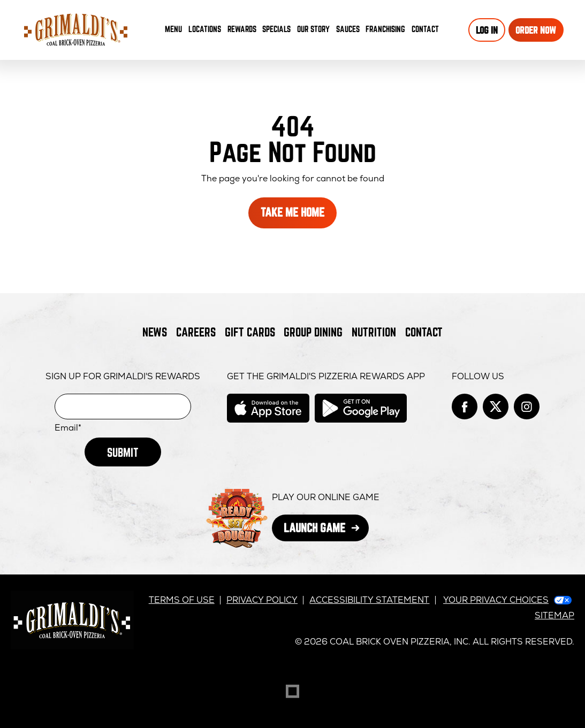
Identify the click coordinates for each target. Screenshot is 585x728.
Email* (68, 428)
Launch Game (326, 531)
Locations (205, 29)
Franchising (385, 29)
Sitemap (554, 615)
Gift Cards (250, 332)
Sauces (350, 31)
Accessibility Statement (369, 600)
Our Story (313, 29)
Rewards (242, 29)
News (155, 332)
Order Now (536, 30)
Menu (173, 29)
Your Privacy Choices (496, 600)
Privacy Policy (262, 600)
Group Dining (313, 332)
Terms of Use (182, 600)
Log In (487, 30)
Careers (196, 332)
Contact (425, 29)
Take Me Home (292, 212)
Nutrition (374, 332)
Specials (276, 29)
